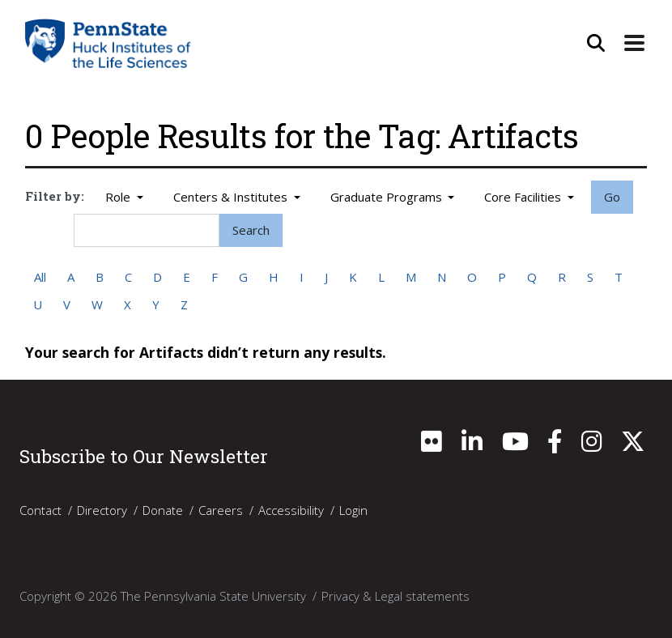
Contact (40, 510)
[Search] (147, 230)
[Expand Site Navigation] (634, 43)
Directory (102, 510)
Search (251, 230)
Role (119, 197)
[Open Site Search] (595, 43)
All (40, 277)
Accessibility (291, 510)
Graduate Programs (388, 197)
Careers (221, 510)
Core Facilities (524, 197)
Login (353, 510)
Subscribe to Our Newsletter (144, 456)
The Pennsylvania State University (213, 596)
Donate (163, 510)
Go (612, 197)
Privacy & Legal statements (396, 596)
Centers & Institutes (232, 197)
